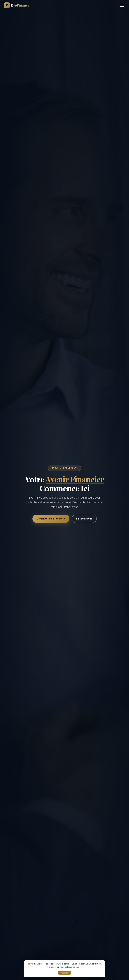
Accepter (64, 973)
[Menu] (122, 5)
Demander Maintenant (51, 519)
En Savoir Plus (84, 519)
